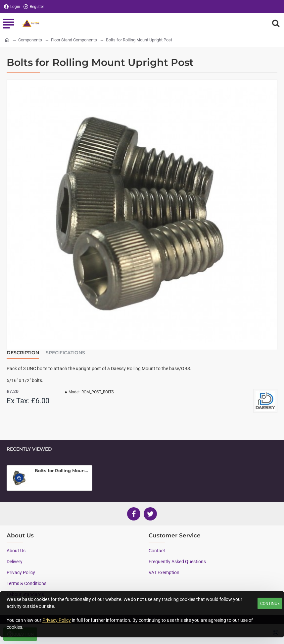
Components (30, 40)
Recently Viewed (29, 449)
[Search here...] (276, 23)
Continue (270, 604)
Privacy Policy (57, 620)
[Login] (12, 7)
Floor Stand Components (74, 40)
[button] (20, 478)
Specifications (65, 353)
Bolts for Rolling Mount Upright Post (62, 471)
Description (23, 353)
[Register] (34, 7)
